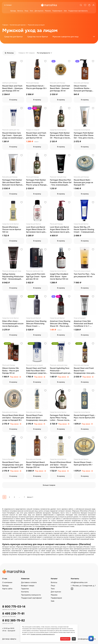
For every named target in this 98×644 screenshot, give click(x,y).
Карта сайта (7, 589)
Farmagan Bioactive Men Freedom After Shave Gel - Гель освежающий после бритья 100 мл (61, 183)
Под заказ (14, 377)
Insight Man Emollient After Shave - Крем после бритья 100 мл (59, 277)
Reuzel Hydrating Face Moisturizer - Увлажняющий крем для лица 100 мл (61, 371)
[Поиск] (81, 5)
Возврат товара (28, 586)
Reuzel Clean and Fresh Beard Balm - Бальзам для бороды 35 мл (60, 88)
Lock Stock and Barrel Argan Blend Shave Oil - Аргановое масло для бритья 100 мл (60, 230)
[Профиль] (94, 5)
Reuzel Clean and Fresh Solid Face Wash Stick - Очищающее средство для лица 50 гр (36, 371)
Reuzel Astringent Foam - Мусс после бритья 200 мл (85, 418)
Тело (31, 11)
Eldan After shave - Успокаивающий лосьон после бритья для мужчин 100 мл (13, 324)
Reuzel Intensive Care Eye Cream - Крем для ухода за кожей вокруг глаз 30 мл (12, 136)
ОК (74, 639)
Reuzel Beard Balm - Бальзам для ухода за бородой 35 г (83, 182)
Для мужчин (39, 11)
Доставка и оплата (29, 582)
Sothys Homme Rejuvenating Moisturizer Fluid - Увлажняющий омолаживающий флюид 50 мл (13, 277)
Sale (65, 11)
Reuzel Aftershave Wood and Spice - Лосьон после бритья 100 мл (61, 465)
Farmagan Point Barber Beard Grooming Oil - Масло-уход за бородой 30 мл (37, 183)
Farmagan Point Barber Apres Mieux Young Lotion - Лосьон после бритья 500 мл (60, 418)
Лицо (26, 11)
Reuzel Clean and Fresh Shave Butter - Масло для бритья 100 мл (36, 135)
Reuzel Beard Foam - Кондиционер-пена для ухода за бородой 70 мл (13, 465)
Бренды (13, 11)
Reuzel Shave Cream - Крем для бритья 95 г (83, 464)
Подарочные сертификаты (78, 11)
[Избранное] (85, 5)
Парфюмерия (57, 11)
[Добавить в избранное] (22, 61)
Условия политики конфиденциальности (43, 634)
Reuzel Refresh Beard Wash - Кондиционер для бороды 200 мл (37, 465)
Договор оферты (9, 639)
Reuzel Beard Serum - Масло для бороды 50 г (37, 87)
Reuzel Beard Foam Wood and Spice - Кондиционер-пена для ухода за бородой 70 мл (37, 418)
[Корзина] (89, 5)
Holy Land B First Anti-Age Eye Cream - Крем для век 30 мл (36, 277)
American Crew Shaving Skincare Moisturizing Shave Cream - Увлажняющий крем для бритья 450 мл (37, 324)
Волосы (20, 11)
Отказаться (65, 639)
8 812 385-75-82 (14, 620)
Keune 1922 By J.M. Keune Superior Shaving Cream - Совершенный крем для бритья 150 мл (84, 230)
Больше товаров (49, 485)
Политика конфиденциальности (83, 639)
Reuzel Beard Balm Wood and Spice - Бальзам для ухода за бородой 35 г (13, 418)
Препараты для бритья (34, 519)
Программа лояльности (31, 595)
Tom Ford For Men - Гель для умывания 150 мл (84, 275)
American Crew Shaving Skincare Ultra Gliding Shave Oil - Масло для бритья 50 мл (60, 324)
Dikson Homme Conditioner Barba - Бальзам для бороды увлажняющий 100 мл (83, 88)
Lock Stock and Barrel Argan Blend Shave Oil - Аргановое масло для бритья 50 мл (36, 230)
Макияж (48, 11)
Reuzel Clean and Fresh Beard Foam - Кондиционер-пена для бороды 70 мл (84, 371)
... (19, 497)
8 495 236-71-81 (13, 614)
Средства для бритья (13, 37)
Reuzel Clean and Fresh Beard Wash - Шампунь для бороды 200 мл (12, 88)
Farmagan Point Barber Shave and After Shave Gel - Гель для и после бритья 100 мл (84, 136)
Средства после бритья (38, 37)
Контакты (25, 592)
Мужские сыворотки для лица (66, 37)
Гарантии (25, 589)
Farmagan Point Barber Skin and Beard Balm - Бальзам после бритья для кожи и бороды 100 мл (12, 183)
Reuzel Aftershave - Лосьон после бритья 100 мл (12, 230)
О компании (7, 582)
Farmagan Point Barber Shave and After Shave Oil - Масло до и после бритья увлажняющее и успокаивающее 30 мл (60, 136)
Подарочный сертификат (31, 598)
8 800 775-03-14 (14, 607)
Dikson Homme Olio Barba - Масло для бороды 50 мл (11, 371)
